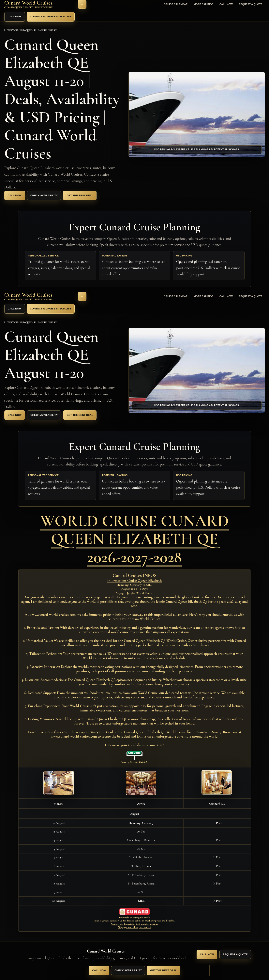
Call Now (226, 4)
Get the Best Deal (80, 195)
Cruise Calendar (176, 4)
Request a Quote (250, 4)
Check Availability (44, 195)
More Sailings (203, 4)
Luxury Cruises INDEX (134, 762)
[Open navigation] (82, 4)
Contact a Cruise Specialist (51, 17)
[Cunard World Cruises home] (39, 4)
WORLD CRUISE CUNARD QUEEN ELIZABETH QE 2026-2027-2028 (134, 539)
